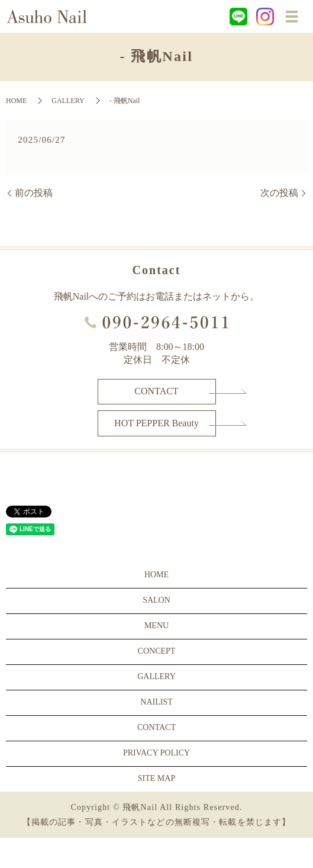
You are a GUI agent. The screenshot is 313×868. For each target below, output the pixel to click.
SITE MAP (156, 778)
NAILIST (156, 702)
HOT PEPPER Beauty (156, 423)
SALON (156, 600)
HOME (16, 101)
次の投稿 (279, 193)
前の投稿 (34, 193)
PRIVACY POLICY (156, 753)
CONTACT (156, 391)
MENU (156, 626)
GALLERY (68, 101)
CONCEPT (157, 651)
